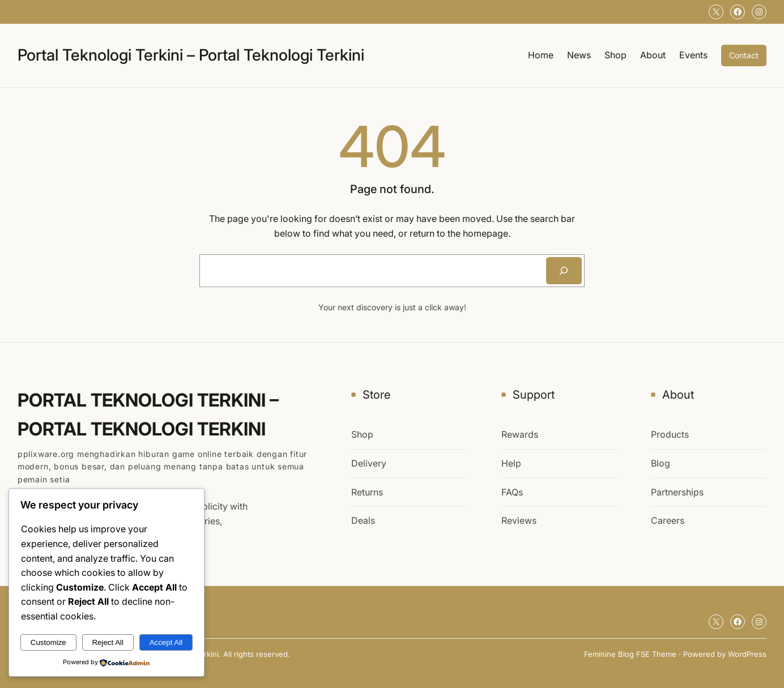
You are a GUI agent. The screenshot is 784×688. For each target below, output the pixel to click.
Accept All (166, 642)
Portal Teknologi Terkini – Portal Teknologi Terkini (191, 55)
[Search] (564, 271)
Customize (48, 642)
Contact (744, 55)
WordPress (747, 654)
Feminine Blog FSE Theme (630, 654)
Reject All (108, 642)
